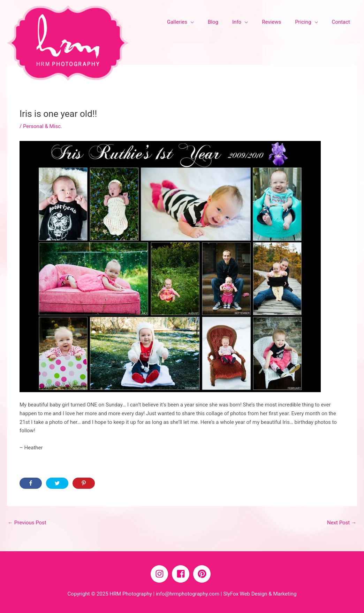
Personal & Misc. (43, 126)
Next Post (342, 523)
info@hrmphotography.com (188, 594)
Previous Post (27, 523)
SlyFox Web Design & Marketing (260, 594)
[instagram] (161, 574)
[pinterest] (203, 574)
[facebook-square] (182, 574)
